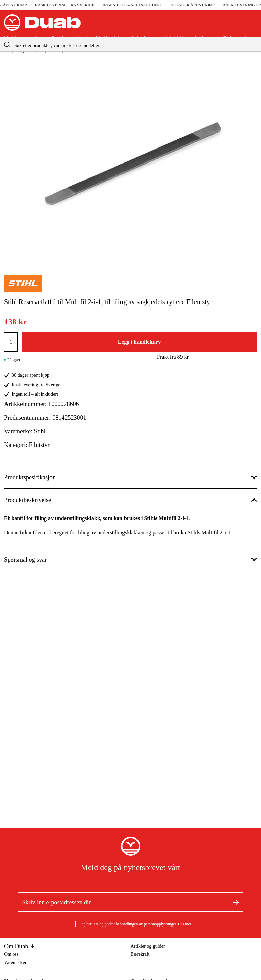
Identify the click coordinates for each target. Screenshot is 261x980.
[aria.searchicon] (7, 44)
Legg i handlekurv (139, 342)
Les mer (185, 924)
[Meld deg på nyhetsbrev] (236, 902)
